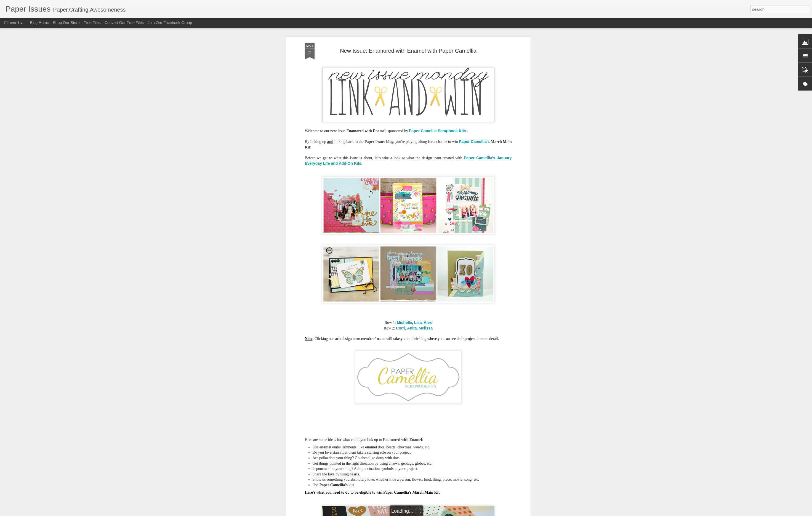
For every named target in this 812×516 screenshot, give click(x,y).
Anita (412, 328)
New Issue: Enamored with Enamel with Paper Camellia (408, 51)
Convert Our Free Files (124, 23)
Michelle (404, 323)
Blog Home (39, 23)
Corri (400, 328)
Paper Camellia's (474, 142)
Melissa (426, 328)
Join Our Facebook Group (170, 23)
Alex (428, 323)
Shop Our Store (66, 23)
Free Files (92, 23)
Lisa (418, 323)
